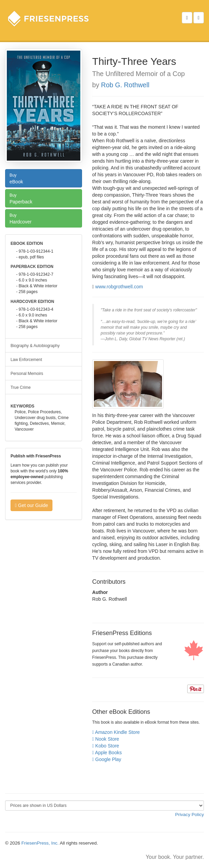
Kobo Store (106, 746)
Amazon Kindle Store (116, 732)
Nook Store (106, 739)
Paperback (44, 198)
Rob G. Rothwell (125, 85)
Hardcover (44, 218)
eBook (44, 178)
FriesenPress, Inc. (40, 843)
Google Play (107, 759)
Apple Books (107, 753)
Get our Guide (31, 505)
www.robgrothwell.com (119, 287)
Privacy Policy (189, 815)
